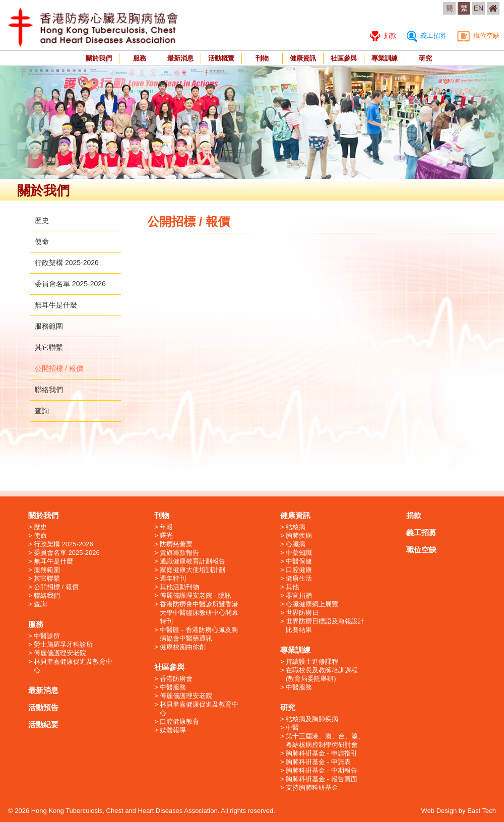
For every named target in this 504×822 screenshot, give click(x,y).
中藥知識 (299, 553)
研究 (425, 58)
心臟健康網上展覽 (312, 604)
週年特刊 (173, 578)
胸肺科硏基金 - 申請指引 (322, 753)
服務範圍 (49, 326)
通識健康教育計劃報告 (193, 561)
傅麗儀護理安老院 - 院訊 (196, 595)
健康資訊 (303, 58)
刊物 (262, 58)
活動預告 (43, 707)
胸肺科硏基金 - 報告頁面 (322, 779)
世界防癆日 (302, 613)
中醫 (292, 728)
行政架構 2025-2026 (67, 263)
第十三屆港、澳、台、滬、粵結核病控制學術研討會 (325, 740)
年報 (166, 527)
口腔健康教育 (179, 721)
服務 (140, 58)
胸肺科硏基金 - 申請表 (318, 762)
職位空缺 (478, 36)
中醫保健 (299, 561)
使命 (42, 241)
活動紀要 (43, 724)
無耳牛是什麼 (56, 305)
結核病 (296, 527)
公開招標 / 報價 (59, 368)
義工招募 (427, 36)
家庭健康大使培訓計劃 (193, 570)
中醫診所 (47, 636)
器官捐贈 (299, 595)
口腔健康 (299, 570)
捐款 (383, 36)
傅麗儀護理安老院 (60, 653)
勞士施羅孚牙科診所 (63, 644)
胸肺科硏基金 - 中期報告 (322, 770)
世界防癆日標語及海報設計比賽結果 (325, 625)
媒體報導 (173, 730)
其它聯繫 (49, 347)
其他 (292, 587)
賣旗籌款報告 (179, 553)
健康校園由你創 (183, 647)
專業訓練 (385, 58)
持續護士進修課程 (312, 661)
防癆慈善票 (176, 544)
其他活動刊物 (179, 587)
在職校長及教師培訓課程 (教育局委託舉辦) (322, 674)
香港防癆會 (176, 679)
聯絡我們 (49, 390)
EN (479, 8)
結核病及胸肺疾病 (312, 719)
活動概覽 (221, 58)
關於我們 (99, 58)
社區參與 (344, 58)
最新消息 (180, 58)
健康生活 (299, 578)
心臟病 (296, 544)
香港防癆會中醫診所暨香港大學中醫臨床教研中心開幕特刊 (199, 613)
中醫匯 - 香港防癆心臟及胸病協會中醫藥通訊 (199, 634)
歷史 (42, 220)
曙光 (166, 535)
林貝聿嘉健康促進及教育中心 (73, 666)
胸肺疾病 (299, 535)
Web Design (439, 811)
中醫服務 (173, 687)
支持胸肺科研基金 (312, 787)
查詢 (42, 411)
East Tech (482, 811)
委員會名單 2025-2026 (70, 284)
